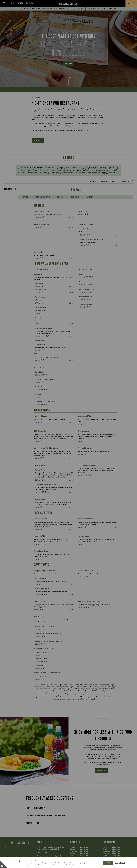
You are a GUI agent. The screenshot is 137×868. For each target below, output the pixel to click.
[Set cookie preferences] (4, 864)
